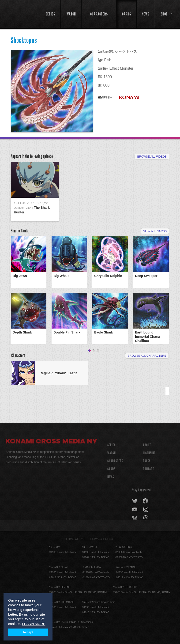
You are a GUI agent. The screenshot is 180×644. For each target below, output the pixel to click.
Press (147, 461)
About (147, 445)
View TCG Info (105, 97)
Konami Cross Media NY (52, 442)
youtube (135, 510)
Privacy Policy (102, 539)
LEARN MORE (34, 624)
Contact (148, 469)
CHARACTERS (115, 461)
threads (146, 518)
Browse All (152, 157)
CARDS (111, 469)
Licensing (149, 453)
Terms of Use (75, 539)
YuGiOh (20, 14)
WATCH (112, 453)
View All (155, 231)
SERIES (111, 445)
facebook (146, 501)
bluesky (135, 518)
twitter (135, 501)
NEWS (111, 477)
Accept (28, 632)
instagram (146, 510)
